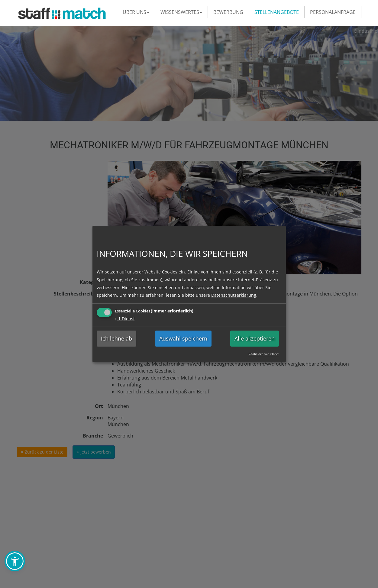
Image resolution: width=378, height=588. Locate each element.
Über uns (136, 12)
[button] (15, 561)
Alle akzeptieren (255, 338)
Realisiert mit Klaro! (264, 354)
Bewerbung (228, 12)
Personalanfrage (333, 12)
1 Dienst (125, 319)
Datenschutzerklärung (234, 295)
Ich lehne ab (116, 338)
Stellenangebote (277, 12)
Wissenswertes (181, 12)
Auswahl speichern (183, 338)
